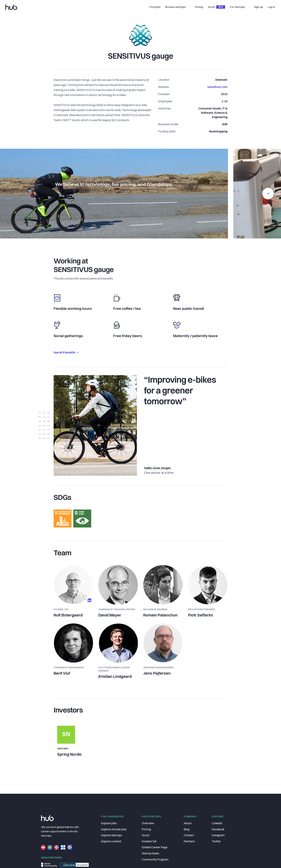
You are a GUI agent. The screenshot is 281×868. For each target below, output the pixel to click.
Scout (146, 836)
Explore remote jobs (114, 830)
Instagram (218, 836)
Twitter (216, 842)
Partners (189, 842)
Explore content (111, 842)
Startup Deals (150, 854)
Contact (189, 836)
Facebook (218, 830)
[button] (268, 194)
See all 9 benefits (66, 353)
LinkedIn (217, 824)
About (188, 824)
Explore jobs (109, 824)
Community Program (155, 860)
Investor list (149, 842)
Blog (187, 830)
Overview (148, 824)
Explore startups (111, 836)
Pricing (146, 830)
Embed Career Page (155, 848)
